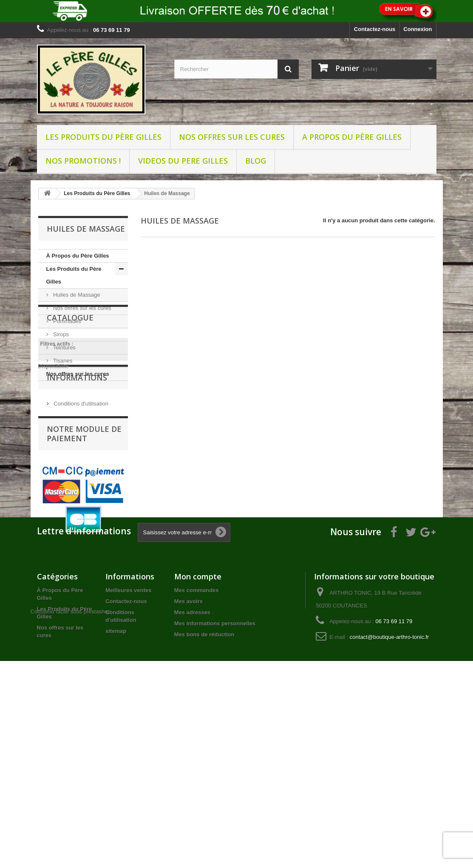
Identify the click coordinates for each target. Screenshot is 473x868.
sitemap (116, 796)
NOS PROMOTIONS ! (83, 161)
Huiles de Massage (76, 295)
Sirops (60, 334)
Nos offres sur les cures (232, 137)
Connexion (418, 29)
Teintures (64, 347)
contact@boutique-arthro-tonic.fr (389, 802)
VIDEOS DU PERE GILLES (183, 161)
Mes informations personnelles (215, 788)
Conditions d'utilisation (81, 516)
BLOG (256, 161)
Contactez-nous (375, 29)
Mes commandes (197, 755)
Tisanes (62, 361)
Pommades (67, 321)
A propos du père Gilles (352, 137)
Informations (77, 493)
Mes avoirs (188, 766)
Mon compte (198, 741)
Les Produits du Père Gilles (103, 137)
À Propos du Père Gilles (78, 256)
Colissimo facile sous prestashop (71, 818)
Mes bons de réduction (204, 799)
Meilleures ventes (128, 755)
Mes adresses (192, 777)
